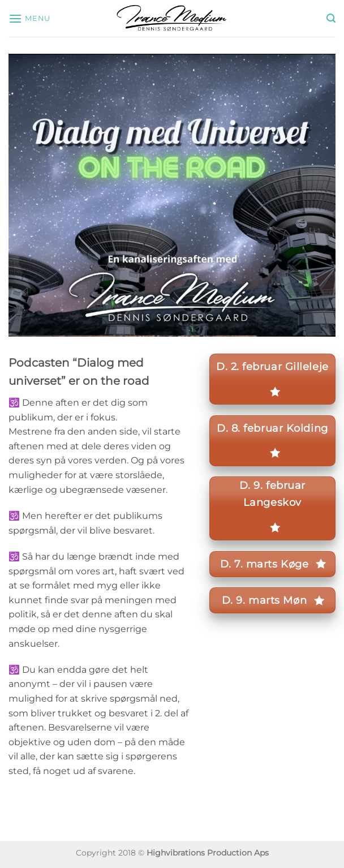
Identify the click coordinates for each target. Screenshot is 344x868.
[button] (29, 18)
